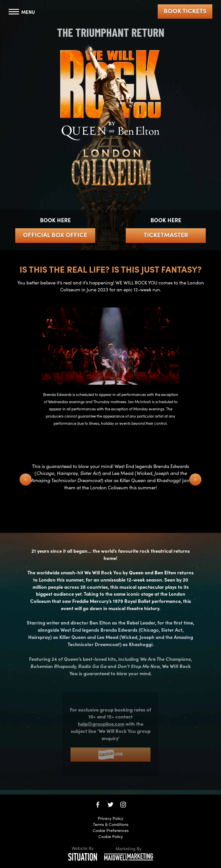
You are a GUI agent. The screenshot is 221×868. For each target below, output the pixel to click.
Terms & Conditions (111, 824)
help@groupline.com (101, 723)
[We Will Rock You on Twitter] (110, 805)
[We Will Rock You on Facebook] (98, 805)
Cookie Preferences (111, 830)
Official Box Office (55, 235)
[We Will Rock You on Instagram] (123, 805)
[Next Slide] (195, 480)
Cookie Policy (111, 836)
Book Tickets (185, 11)
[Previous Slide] (26, 480)
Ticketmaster (166, 235)
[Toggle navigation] (22, 12)
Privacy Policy (110, 818)
